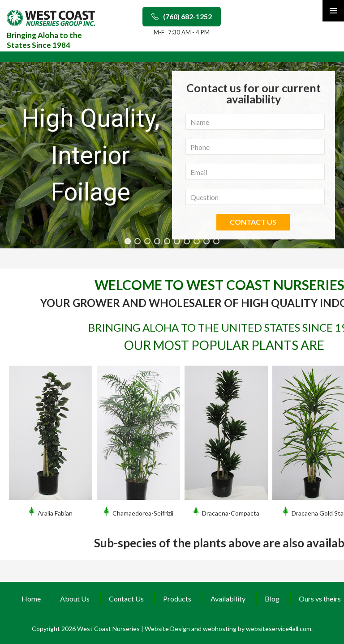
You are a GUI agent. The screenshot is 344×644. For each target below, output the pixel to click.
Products (177, 599)
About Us (75, 599)
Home (31, 599)
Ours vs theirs (320, 599)
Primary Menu (333, 11)
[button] (128, 241)
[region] (172, 155)
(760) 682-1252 (182, 16)
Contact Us (126, 599)
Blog (272, 599)
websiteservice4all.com (279, 629)
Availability (228, 599)
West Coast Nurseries (109, 629)
